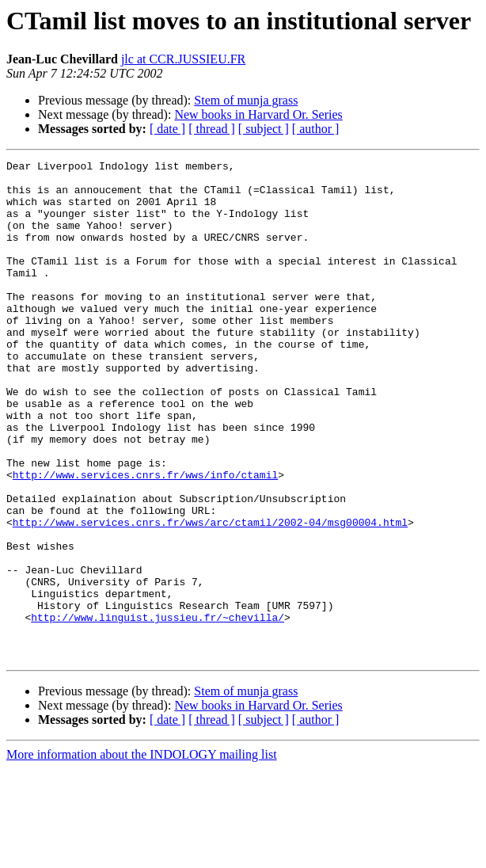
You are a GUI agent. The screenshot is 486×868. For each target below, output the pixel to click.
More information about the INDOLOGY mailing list (142, 854)
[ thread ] (212, 129)
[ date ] (167, 129)
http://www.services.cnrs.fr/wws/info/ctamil (145, 539)
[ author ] (316, 129)
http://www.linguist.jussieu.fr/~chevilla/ (158, 710)
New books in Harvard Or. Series (258, 114)
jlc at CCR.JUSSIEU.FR (183, 59)
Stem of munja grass (246, 100)
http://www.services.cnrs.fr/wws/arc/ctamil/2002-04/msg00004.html (210, 596)
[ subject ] (264, 129)
